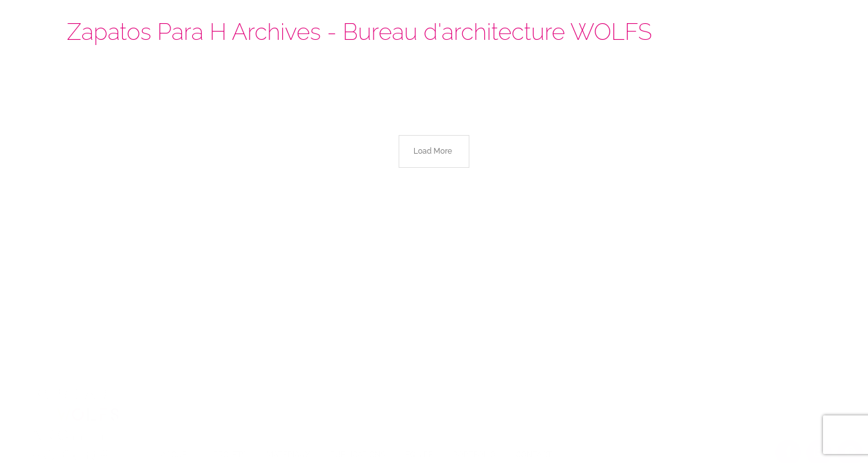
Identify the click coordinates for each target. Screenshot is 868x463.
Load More (433, 151)
